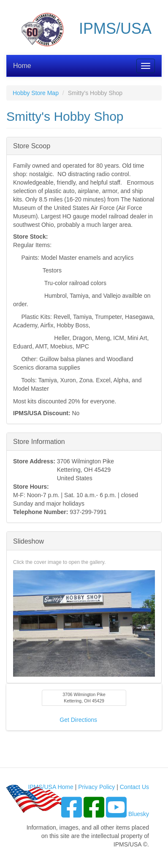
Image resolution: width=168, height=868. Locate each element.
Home (22, 66)
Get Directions (78, 720)
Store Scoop (32, 146)
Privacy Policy (96, 787)
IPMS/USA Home (50, 787)
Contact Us (134, 787)
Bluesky (139, 814)
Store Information (39, 441)
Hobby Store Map (36, 93)
